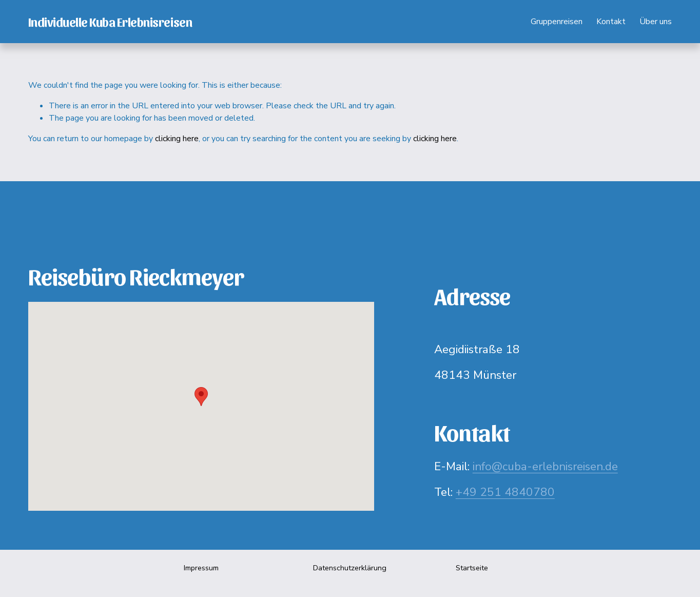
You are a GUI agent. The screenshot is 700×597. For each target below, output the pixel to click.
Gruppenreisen (557, 22)
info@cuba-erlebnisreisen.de (545, 466)
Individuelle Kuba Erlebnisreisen (110, 21)
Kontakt (611, 22)
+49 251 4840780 (505, 492)
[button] (201, 397)
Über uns (656, 22)
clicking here (177, 139)
